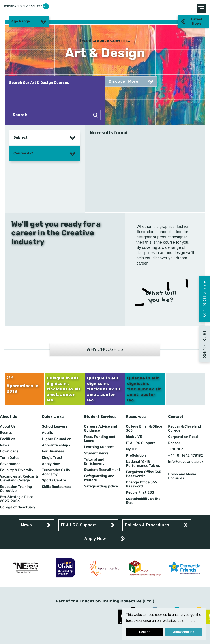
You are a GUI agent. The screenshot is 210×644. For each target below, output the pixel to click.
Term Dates (10, 458)
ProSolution (136, 456)
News (5, 445)
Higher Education (57, 439)
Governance (10, 464)
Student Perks (96, 453)
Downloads (9, 451)
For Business (53, 451)
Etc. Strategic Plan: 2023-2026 (16, 499)
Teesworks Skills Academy (56, 472)
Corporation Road (183, 437)
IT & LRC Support (141, 443)
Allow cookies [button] (184, 632)
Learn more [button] (187, 621)
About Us (8, 426)
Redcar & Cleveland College (185, 428)
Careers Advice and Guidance (101, 428)
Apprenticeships (56, 445)
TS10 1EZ (176, 449)
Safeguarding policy (101, 486)
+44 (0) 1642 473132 (186, 456)
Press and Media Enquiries (182, 476)
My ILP (132, 449)
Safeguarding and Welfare (99, 478)
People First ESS (140, 492)
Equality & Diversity (17, 470)
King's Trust (52, 458)
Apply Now (51, 464)
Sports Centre (54, 480)
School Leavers (55, 426)
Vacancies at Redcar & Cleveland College (19, 478)
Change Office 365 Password (142, 484)
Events (6, 433)
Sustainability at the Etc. (143, 501)
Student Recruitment (102, 470)
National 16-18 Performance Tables (143, 464)
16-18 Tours (204, 344)
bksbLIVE (134, 437)
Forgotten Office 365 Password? (144, 474)
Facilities (8, 439)
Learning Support (99, 447)
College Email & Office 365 (144, 428)
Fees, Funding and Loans (100, 439)
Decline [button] (145, 632)
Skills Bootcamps (56, 487)
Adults (48, 433)
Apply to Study (204, 299)
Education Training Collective (16, 489)
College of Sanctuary (18, 507)
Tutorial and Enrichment (94, 461)
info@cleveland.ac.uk (186, 462)
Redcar (174, 443)
